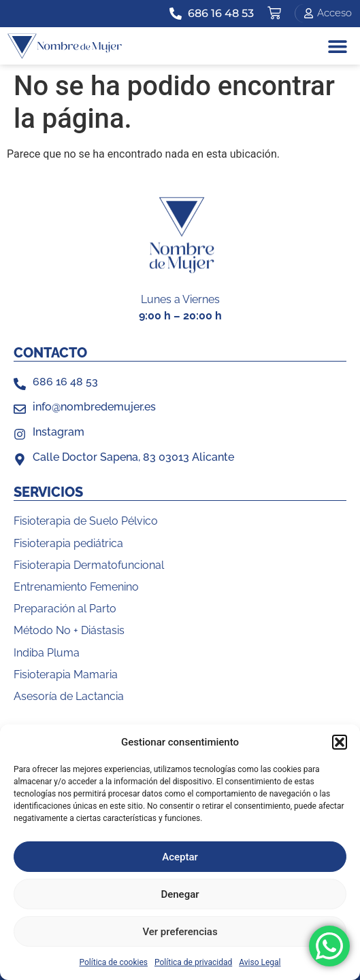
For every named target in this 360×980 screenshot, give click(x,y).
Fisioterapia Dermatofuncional (89, 565)
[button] (340, 742)
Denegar (180, 894)
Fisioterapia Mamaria (66, 675)
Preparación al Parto (65, 609)
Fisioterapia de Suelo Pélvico (86, 521)
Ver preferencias (180, 932)
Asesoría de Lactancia (69, 696)
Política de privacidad (193, 962)
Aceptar (180, 857)
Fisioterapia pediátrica (68, 543)
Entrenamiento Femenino (76, 587)
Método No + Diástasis (69, 630)
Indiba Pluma (47, 653)
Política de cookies (114, 962)
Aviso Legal (260, 962)
